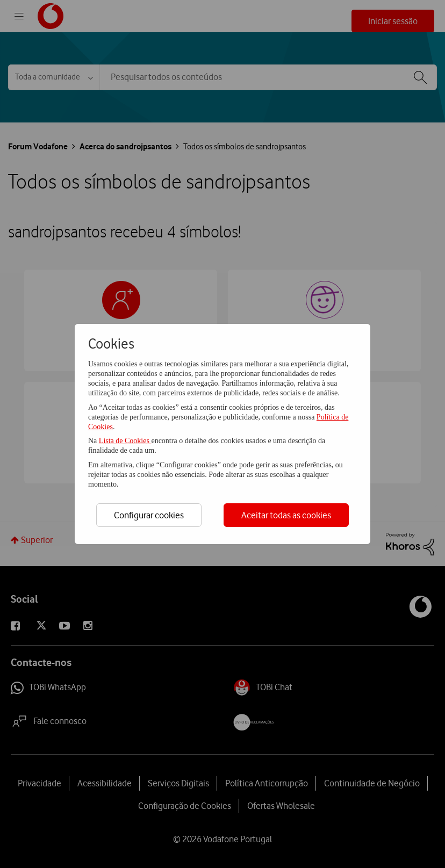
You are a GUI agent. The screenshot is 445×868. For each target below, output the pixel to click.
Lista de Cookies (125, 441)
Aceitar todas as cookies (286, 515)
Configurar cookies (149, 515)
